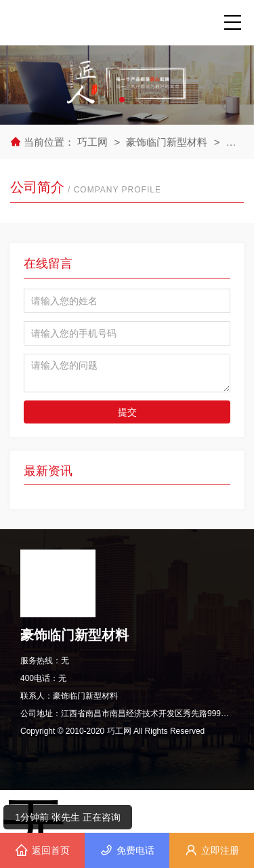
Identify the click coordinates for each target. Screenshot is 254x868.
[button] (122, 100)
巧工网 (94, 142)
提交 (127, 412)
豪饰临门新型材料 (167, 142)
